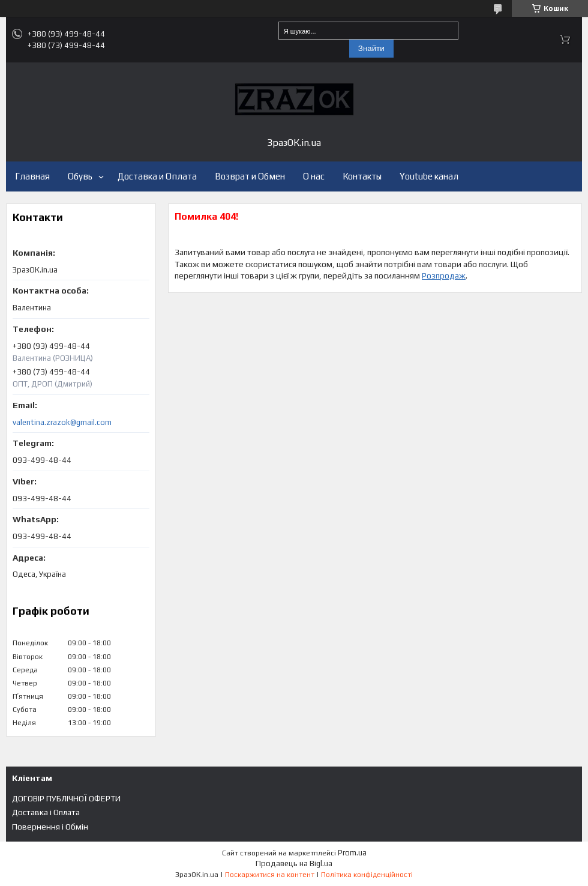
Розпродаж (444, 276)
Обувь (80, 176)
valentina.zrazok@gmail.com (62, 422)
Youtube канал (429, 176)
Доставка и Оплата (157, 176)
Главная (32, 176)
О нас (314, 176)
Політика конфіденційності (367, 875)
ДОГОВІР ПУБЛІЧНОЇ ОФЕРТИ (66, 798)
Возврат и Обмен (250, 176)
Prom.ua (352, 853)
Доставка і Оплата (46, 812)
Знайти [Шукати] (371, 48)
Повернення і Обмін (50, 827)
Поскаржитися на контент (270, 875)
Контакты (362, 176)
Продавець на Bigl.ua (294, 863)
